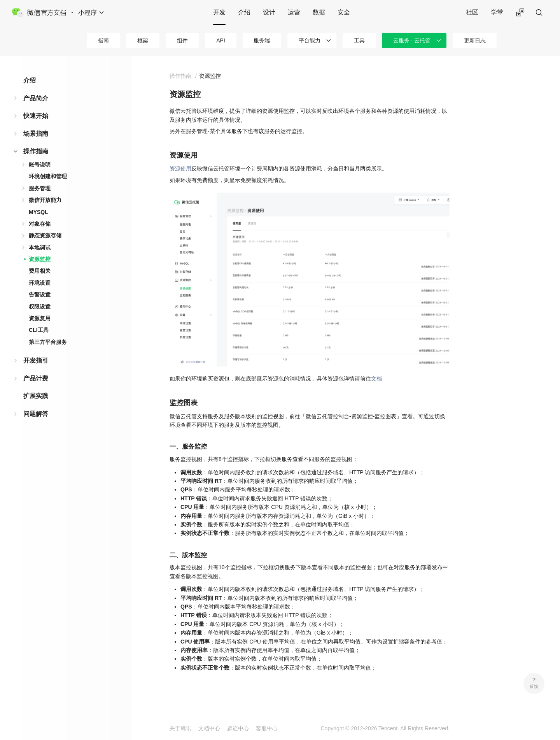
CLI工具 (39, 330)
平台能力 (310, 40)
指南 (103, 40)
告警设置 (40, 295)
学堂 (497, 12)
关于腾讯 (180, 728)
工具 (359, 40)
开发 (219, 12)
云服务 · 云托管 (412, 40)
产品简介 (36, 98)
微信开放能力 (45, 200)
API (221, 40)
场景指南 (36, 134)
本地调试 (40, 247)
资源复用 (40, 318)
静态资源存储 (45, 235)
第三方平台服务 (48, 342)
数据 (319, 12)
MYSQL (38, 212)
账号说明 (40, 165)
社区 (472, 12)
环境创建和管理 (48, 176)
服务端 (262, 40)
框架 (143, 40)
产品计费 (36, 378)
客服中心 (267, 728)
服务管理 (40, 188)
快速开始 (36, 116)
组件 (182, 40)
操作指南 (36, 151)
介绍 (244, 12)
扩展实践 (36, 396)
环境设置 (40, 283)
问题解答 (36, 414)
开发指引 (36, 360)
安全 (344, 12)
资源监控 (40, 259)
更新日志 (475, 40)
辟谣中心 (238, 728)
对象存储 (40, 224)
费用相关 (40, 271)
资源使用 (180, 168)
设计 (269, 12)
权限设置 (40, 307)
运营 (294, 12)
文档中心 (209, 728)
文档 (376, 379)
